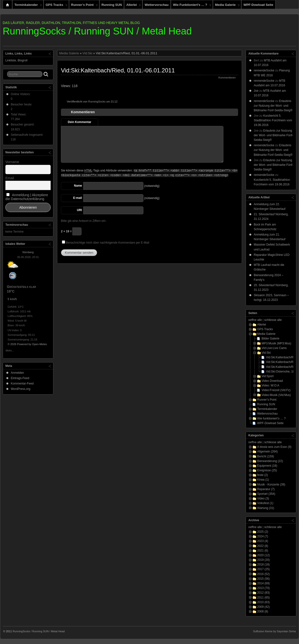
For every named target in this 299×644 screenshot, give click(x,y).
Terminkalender (28, 6)
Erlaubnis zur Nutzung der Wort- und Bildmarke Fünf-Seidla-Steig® (273, 106)
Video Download (272, 381)
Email (10, 178)
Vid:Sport (268, 376)
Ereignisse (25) (267, 470)
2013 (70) (263, 588)
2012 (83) (263, 593)
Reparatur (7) (266, 489)
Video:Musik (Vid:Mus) (276, 395)
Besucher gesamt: (23, 124)
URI (79, 210)
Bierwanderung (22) (270, 461)
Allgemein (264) (267, 452)
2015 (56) (263, 579)
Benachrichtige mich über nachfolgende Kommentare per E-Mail (106, 242)
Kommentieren (227, 78)
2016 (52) (263, 574)
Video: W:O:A (270, 385)
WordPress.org (21, 389)
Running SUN (112, 5)
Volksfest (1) (265, 503)
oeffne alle (255, 320)
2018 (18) (263, 565)
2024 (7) (263, 536)
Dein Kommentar (80, 122)
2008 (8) (263, 611)
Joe (256, 91)
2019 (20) (263, 560)
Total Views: (19, 114)
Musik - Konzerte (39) (271, 485)
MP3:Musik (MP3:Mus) (276, 343)
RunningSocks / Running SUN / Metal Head (97, 31)
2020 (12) (263, 555)
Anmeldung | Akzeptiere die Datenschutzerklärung (27, 197)
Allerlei (134, 6)
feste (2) (263, 475)
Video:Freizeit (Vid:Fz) (276, 390)
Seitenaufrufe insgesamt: (27, 135)
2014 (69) (263, 583)
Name (78, 186)
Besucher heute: (22, 104)
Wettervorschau (157, 5)
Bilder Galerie (270, 339)
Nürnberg (28, 252)
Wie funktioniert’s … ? (192, 6)
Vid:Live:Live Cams (274, 348)
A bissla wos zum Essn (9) (274, 447)
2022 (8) (263, 546)
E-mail (78, 198)
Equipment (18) (267, 466)
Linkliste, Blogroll (16, 60)
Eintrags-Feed (20, 378)
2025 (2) (263, 532)
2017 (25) (263, 569)
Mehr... (10, 350)
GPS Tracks (57, 6)
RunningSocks (97, 102)
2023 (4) (263, 541)
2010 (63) (263, 602)
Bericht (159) (266, 456)
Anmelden (17, 373)
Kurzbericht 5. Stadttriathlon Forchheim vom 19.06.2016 (273, 120)
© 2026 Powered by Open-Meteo (27, 344)
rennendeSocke (264, 70)
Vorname (12, 162)
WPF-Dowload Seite (258, 5)
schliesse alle (273, 320)
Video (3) (263, 498)
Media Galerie (227, 6)
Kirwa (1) (263, 480)
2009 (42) (263, 607)
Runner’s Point (85, 6)
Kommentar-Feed (22, 384)
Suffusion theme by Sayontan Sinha (274, 631)
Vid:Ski (87, 53)
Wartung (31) (266, 508)
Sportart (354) (266, 494)
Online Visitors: (21, 94)
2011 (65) (263, 598)
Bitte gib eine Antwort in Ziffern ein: (84, 221)
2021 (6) (263, 551)
